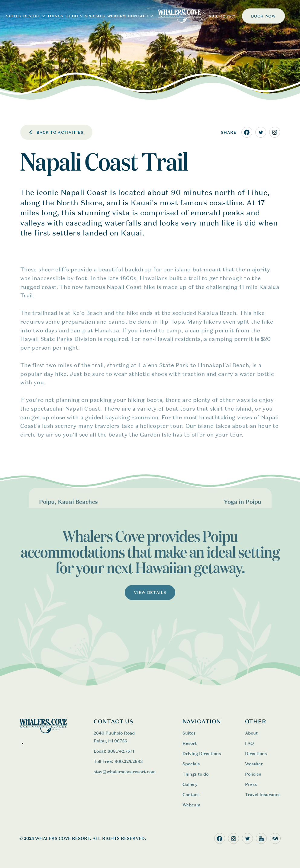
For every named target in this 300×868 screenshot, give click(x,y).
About (251, 733)
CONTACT (139, 16)
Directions (256, 753)
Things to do (195, 774)
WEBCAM (117, 16)
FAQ (249, 743)
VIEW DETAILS (150, 598)
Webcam (191, 805)
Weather (254, 764)
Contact (191, 794)
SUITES (14, 16)
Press (251, 784)
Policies (253, 774)
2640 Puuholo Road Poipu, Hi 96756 (114, 737)
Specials (95, 16)
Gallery (190, 784)
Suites (189, 733)
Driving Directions (202, 753)
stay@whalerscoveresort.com (125, 772)
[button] (34, 16)
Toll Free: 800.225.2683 (118, 761)
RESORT (32, 16)
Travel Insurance (263, 794)
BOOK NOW (263, 16)
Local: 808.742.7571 (114, 751)
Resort (190, 743)
